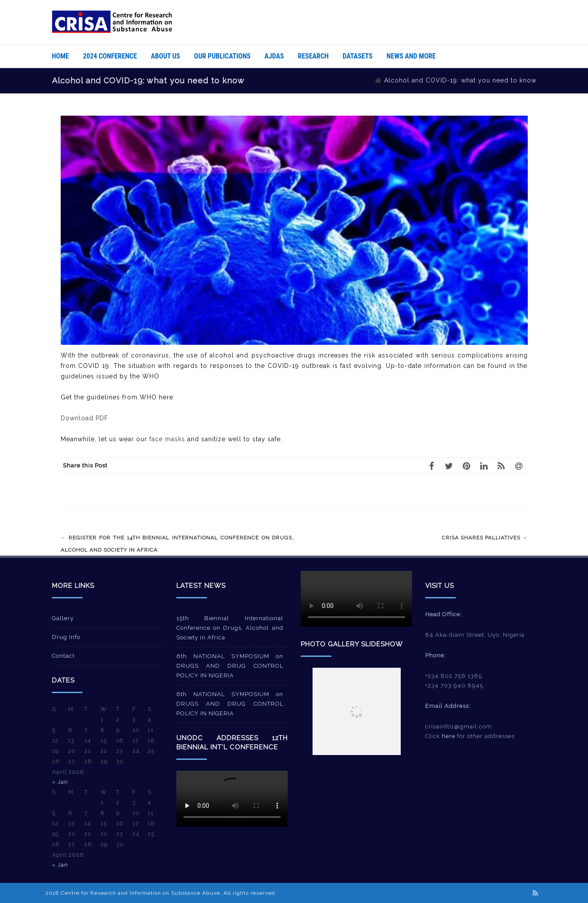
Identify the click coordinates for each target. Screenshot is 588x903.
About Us (166, 56)
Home (60, 56)
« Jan (60, 782)
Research (313, 56)
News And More (411, 56)
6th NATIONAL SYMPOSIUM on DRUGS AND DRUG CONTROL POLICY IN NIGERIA (230, 666)
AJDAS (274, 56)
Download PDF (84, 418)
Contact (63, 656)
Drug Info (66, 637)
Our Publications (222, 56)
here (449, 736)
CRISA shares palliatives (485, 538)
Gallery (63, 618)
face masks (167, 439)
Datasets (358, 56)
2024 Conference (110, 56)
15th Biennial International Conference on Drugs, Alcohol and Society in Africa (230, 628)
